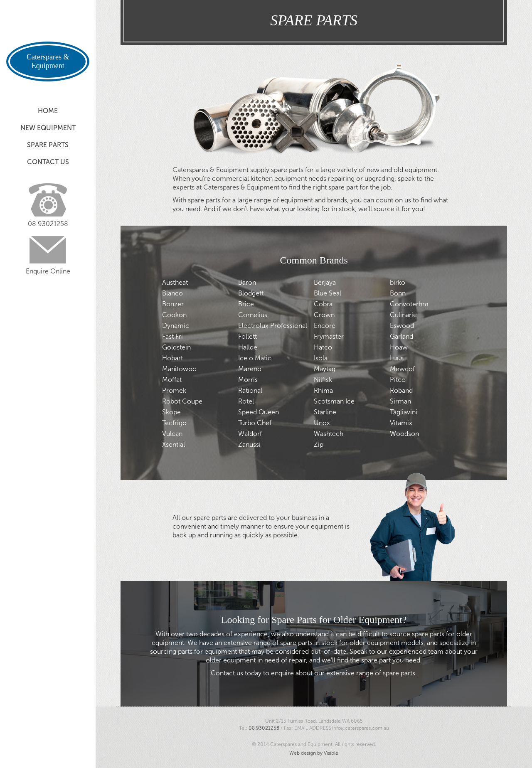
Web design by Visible (314, 753)
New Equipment (48, 128)
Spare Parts (48, 145)
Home (48, 111)
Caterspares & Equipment (48, 61)
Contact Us (48, 162)
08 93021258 (48, 224)
